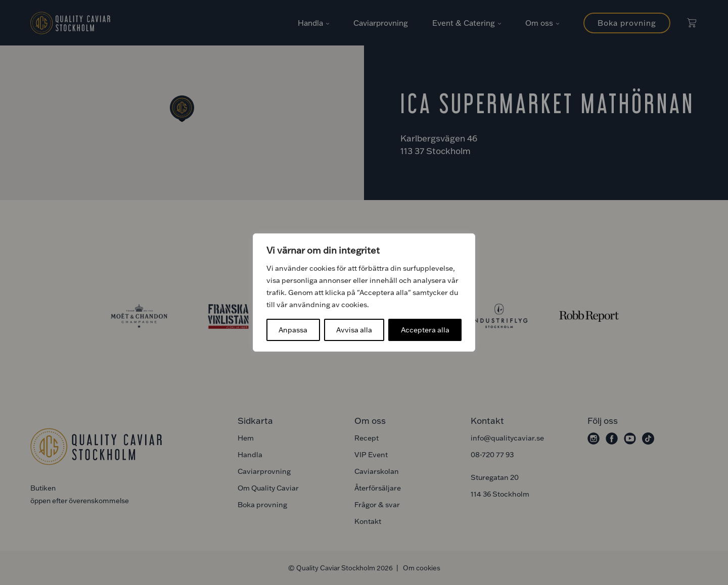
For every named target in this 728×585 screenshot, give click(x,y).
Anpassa (293, 330)
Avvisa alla (354, 330)
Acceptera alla (425, 330)
